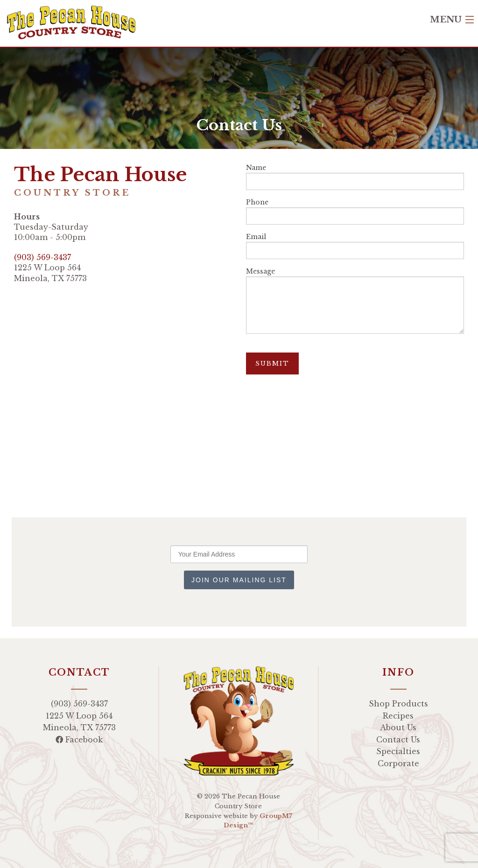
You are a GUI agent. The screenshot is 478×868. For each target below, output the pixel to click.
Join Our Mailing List (239, 580)
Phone (355, 211)
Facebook (79, 740)
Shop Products (398, 704)
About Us (398, 727)
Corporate (398, 763)
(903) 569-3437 (42, 257)
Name (355, 177)
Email (355, 246)
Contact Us (398, 740)
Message (355, 300)
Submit (272, 363)
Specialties (398, 751)
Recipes (398, 716)
